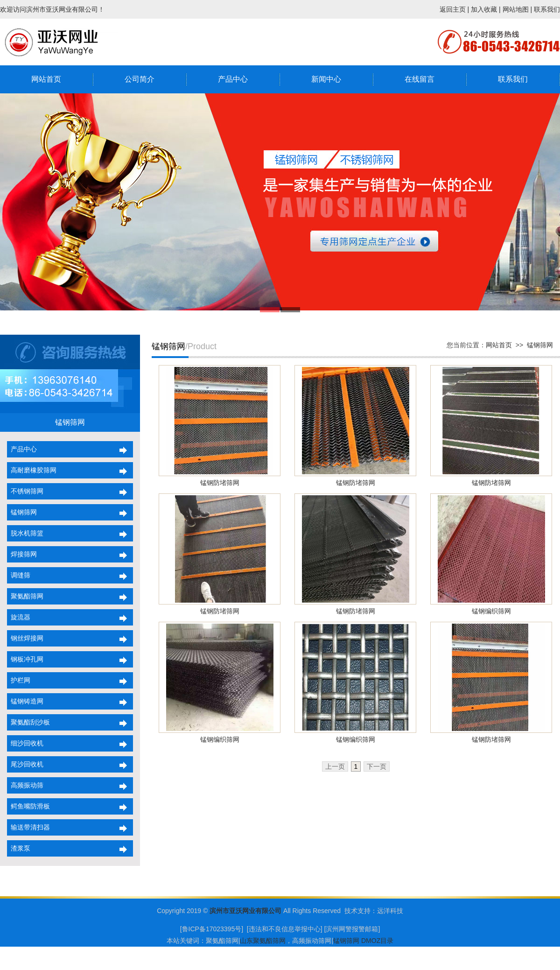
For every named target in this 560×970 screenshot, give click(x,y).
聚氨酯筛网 (25, 596)
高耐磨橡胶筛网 (32, 470)
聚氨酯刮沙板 (28, 722)
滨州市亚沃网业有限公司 (245, 911)
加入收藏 (484, 9)
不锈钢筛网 (25, 491)
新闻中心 (326, 79)
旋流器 (19, 617)
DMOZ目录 (377, 941)
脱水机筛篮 (25, 533)
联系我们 (547, 9)
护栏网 (19, 680)
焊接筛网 (22, 554)
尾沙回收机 (25, 764)
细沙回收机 (25, 743)
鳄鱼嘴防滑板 (28, 806)
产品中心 (233, 79)
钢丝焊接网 (25, 638)
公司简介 (140, 79)
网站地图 (516, 9)
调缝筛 (19, 575)
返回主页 (453, 9)
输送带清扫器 (28, 827)
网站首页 (46, 79)
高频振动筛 (25, 785)
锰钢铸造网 (25, 701)
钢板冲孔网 (25, 659)
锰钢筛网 (22, 512)
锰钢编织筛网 (491, 611)
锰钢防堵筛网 (220, 483)
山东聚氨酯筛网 (263, 941)
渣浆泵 (19, 848)
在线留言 (420, 79)
